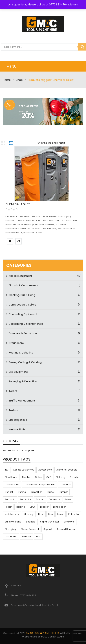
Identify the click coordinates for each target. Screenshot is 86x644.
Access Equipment (20, 276)
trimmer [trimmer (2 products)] (26, 537)
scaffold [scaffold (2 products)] (31, 522)
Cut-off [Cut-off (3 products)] (9, 492)
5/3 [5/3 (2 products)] (7, 470)
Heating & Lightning (21, 353)
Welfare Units (17, 429)
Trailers (13, 410)
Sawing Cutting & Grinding (25, 362)
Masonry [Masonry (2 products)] (29, 514)
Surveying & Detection (23, 381)
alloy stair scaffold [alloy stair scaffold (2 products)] (67, 470)
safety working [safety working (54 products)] (13, 522)
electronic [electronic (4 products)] (10, 499)
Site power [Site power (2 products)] (69, 522)
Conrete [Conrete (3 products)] (74, 477)
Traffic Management (22, 401)
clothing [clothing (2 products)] (60, 477)
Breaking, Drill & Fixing (22, 295)
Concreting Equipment (23, 314)
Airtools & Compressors (23, 285)
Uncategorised (18, 420)
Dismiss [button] (73, 5)
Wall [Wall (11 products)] (38, 537)
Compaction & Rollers (22, 305)
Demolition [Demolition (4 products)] (37, 492)
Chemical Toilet (18, 204)
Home (7, 80)
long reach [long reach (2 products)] (60, 507)
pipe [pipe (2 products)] (50, 514)
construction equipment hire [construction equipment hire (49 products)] (39, 485)
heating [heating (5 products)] (21, 507)
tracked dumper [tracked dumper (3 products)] (66, 529)
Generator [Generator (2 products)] (54, 499)
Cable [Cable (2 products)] (38, 477)
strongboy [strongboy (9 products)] (10, 529)
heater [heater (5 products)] (8, 507)
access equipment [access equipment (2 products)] (23, 470)
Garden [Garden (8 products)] (40, 499)
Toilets (13, 391)
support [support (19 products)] (48, 529)
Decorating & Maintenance (26, 324)
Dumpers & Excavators (23, 333)
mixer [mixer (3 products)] (41, 514)
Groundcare (16, 343)
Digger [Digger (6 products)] (51, 492)
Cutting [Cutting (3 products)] (22, 492)
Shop (19, 80)
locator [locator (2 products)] (44, 507)
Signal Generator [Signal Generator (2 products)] (50, 522)
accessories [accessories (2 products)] (45, 470)
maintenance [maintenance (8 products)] (12, 514)
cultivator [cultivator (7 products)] (65, 485)
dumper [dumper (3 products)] (63, 492)
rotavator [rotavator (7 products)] (74, 514)
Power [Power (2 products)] (60, 514)
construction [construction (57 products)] (12, 485)
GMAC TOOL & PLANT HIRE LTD (42, 633)
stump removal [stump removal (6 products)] (30, 529)
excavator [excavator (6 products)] (26, 499)
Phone (15, 595)
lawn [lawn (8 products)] (33, 507)
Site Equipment (18, 372)
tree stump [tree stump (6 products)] (11, 537)
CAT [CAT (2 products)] (49, 477)
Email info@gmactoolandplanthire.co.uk (35, 605)
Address (16, 586)
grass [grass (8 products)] (68, 499)
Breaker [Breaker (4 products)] (26, 477)
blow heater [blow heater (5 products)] (11, 477)
